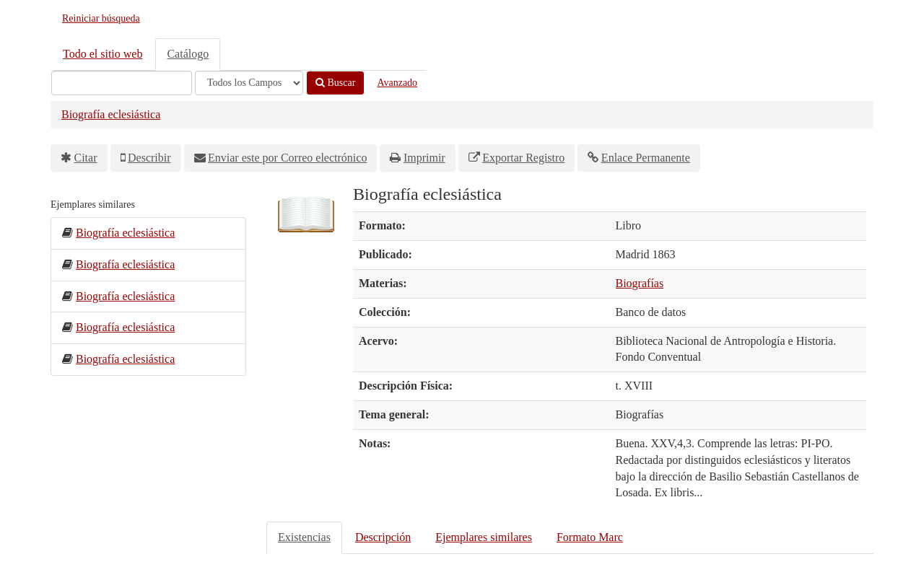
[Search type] (249, 83)
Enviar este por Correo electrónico (287, 158)
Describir (149, 158)
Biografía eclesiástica (111, 114)
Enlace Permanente (646, 158)
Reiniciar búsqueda (101, 18)
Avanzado (397, 83)
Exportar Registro (523, 158)
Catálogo (188, 54)
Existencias (304, 537)
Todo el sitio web (103, 54)
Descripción (383, 537)
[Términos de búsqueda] (122, 83)
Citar (86, 158)
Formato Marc (590, 537)
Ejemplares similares (484, 537)
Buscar (335, 83)
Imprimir (424, 158)
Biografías (640, 283)
